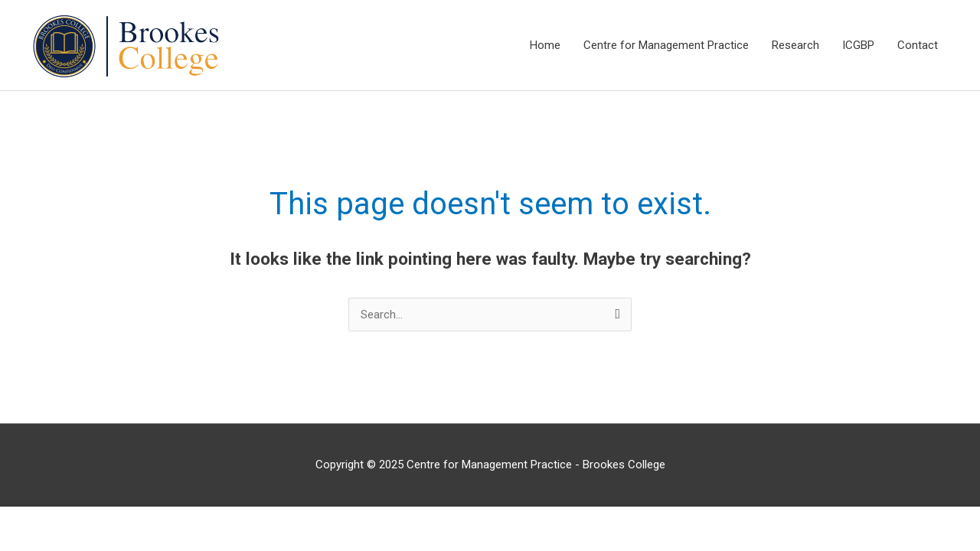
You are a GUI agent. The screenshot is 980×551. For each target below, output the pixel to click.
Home (545, 45)
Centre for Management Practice (666, 45)
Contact (918, 45)
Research (795, 45)
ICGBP (858, 45)
